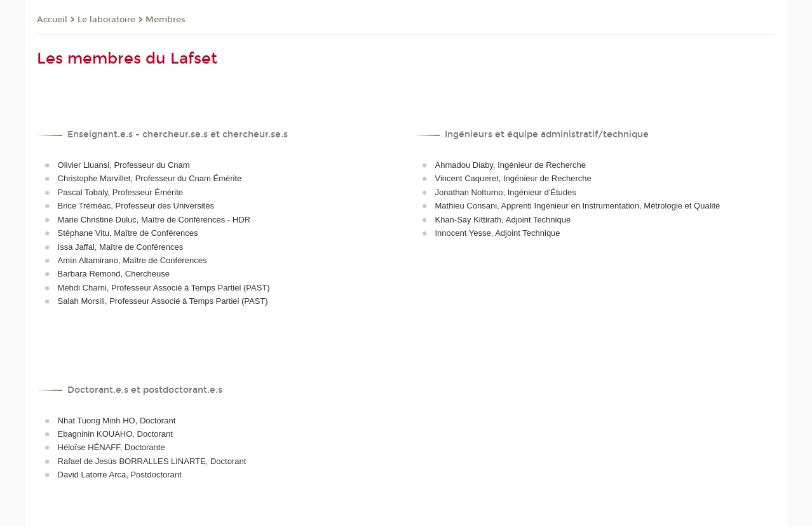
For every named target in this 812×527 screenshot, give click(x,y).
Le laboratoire (106, 20)
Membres (166, 20)
